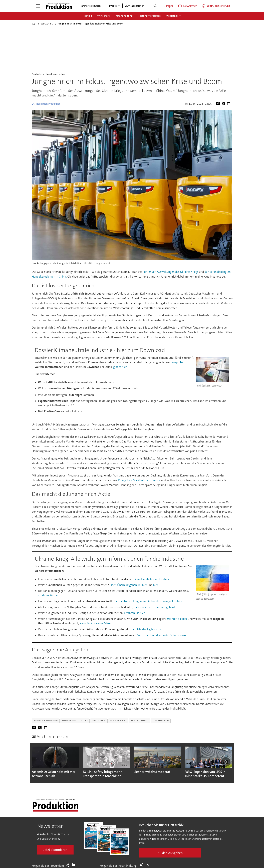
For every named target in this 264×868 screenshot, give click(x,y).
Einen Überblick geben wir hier (129, 585)
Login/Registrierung (219, 6)
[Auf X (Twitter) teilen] (224, 104)
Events (113, 6)
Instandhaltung (124, 16)
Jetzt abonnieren (55, 850)
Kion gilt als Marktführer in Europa (139, 480)
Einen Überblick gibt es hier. (146, 629)
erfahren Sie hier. (49, 595)
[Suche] (155, 6)
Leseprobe (177, 362)
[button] (226, 762)
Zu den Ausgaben (170, 853)
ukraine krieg (118, 721)
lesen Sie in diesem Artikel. (96, 623)
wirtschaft (99, 721)
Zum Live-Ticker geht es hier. (152, 579)
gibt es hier (120, 367)
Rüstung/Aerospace (149, 16)
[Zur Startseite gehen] (59, 6)
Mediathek (172, 16)
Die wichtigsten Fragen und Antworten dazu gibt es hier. (148, 601)
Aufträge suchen (135, 6)
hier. (156, 585)
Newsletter (190, 6)
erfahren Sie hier (177, 619)
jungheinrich (161, 721)
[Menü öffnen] (38, 6)
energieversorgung (46, 721)
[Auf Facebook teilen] (219, 104)
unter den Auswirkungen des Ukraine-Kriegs (171, 272)
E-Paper (168, 6)
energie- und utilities (75, 721)
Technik (88, 16)
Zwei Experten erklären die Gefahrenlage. (162, 635)
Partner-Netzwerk (90, 6)
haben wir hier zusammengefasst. (155, 607)
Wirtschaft (103, 16)
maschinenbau (140, 721)
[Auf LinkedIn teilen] (229, 104)
